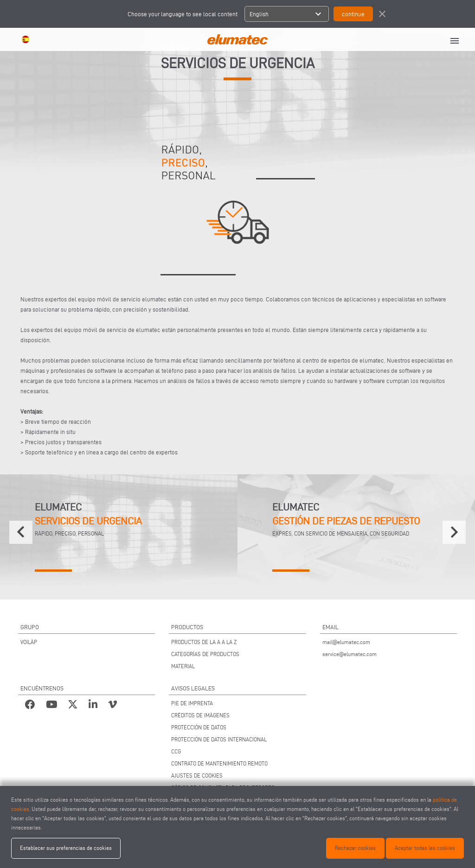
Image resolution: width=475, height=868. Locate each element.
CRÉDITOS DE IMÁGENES (200, 715)
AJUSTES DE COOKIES (197, 775)
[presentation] (21, 532)
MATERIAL (183, 666)
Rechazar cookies (355, 848)
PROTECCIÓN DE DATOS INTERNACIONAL (219, 739)
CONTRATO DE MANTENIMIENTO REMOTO (219, 763)
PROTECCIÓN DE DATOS (199, 727)
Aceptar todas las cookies (425, 848)
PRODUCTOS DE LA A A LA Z (204, 642)
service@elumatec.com (350, 654)
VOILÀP (29, 642)
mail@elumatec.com (346, 642)
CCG (176, 751)
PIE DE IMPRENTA (192, 703)
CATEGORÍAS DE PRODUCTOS (205, 654)
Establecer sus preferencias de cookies (66, 848)
